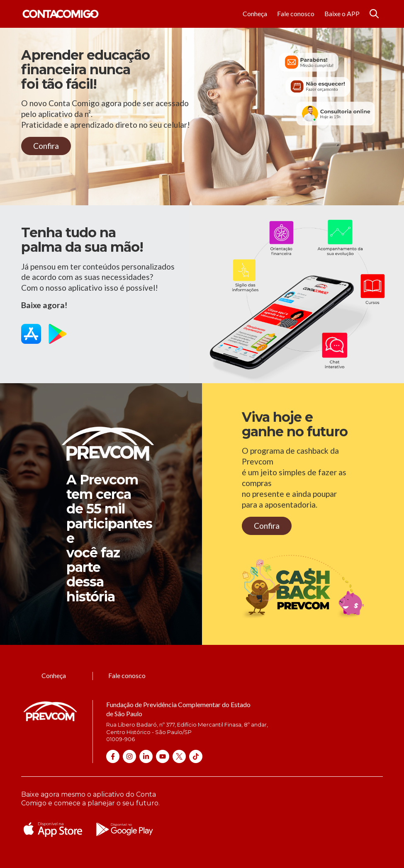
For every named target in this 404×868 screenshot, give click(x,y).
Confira (46, 146)
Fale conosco (296, 13)
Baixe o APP (342, 13)
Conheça (255, 13)
